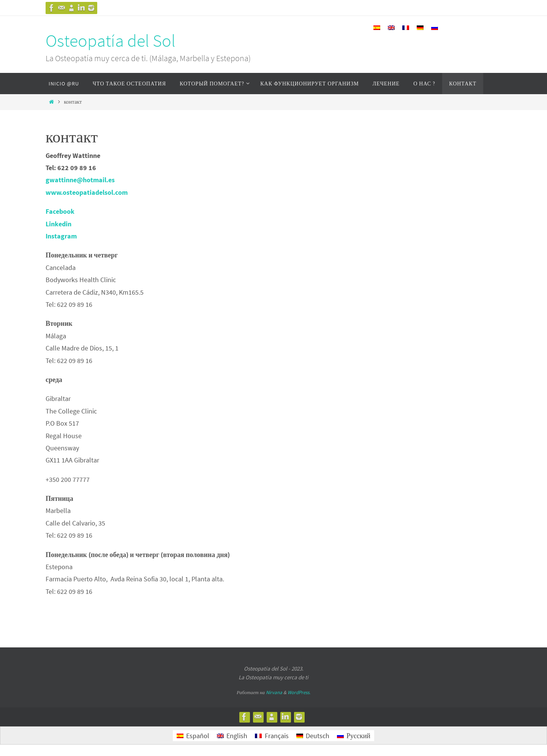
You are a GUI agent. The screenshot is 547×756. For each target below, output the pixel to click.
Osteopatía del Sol (111, 41)
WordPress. (299, 692)
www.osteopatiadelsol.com (87, 192)
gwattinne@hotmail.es (80, 180)
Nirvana (274, 692)
